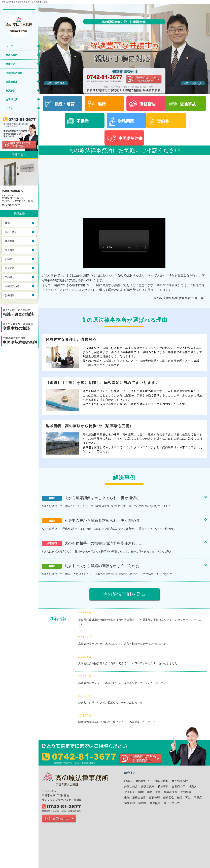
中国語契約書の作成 (21, 341)
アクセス (130, 792)
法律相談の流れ (14, 73)
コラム (9, 108)
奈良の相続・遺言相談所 (21, 313)
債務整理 (10, 241)
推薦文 (193, 786)
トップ (9, 46)
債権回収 (168, 798)
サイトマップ (172, 803)
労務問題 (10, 268)
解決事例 (11, 91)
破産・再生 (184, 798)
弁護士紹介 (12, 64)
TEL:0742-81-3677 (11, 205)
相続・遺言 (11, 232)
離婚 (7, 223)
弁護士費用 (12, 82)
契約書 (9, 277)
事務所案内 (12, 55)
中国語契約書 (12, 286)
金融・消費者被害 (135, 798)
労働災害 (10, 295)
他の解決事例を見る (124, 594)
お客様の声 (12, 99)
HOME (128, 781)
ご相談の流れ (160, 781)
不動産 (9, 259)
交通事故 (10, 250)
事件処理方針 (180, 781)
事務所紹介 (142, 781)
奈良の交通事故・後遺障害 (21, 327)
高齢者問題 (170, 792)
